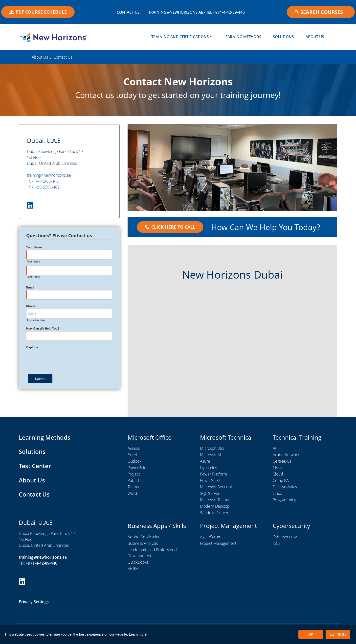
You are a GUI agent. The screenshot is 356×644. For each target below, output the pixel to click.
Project (134, 474)
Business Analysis (143, 543)
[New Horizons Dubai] (53, 37)
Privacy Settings (34, 602)
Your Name (34, 248)
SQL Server (210, 494)
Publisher (136, 481)
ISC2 (277, 543)
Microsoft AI (211, 455)
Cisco (277, 468)
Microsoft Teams (214, 500)
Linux (277, 494)
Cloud (278, 474)
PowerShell (210, 481)
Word (132, 494)
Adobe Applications (145, 537)
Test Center (35, 466)
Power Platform (213, 474)
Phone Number (36, 321)
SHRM (133, 569)
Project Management (218, 543)
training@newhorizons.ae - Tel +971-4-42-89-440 (197, 12)
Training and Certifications (180, 37)
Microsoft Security (216, 487)
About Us (315, 37)
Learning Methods (242, 37)
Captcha (32, 348)
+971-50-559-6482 (43, 187)
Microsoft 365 (212, 449)
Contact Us (34, 494)
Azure (205, 461)
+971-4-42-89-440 (43, 181)
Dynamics (208, 468)
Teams (133, 487)
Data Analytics (285, 487)
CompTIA (281, 481)
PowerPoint (138, 468)
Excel (132, 455)
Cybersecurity (285, 537)
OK (311, 634)
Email (30, 288)
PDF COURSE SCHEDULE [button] (38, 12)
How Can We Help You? (43, 329)
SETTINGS (338, 634)
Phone (31, 307)
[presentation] (64, 360)
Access (134, 449)
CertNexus (282, 461)
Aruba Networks (287, 455)
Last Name (33, 277)
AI (274, 449)
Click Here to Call (170, 227)
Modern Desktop (215, 506)
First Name (33, 262)
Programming (284, 500)
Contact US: (129, 12)
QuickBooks (138, 562)
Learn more (138, 634)
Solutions (283, 37)
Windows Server (214, 513)
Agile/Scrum (211, 537)
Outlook (134, 461)
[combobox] (32, 314)
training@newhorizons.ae (49, 175)
